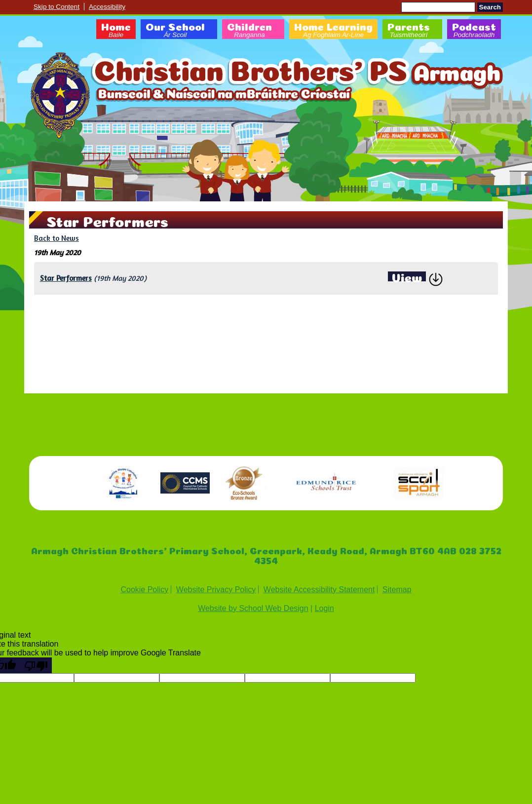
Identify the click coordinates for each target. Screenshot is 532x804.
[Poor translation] (36, 665)
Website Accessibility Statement (319, 590)
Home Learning (333, 31)
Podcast (474, 31)
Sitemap (397, 590)
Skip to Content (57, 7)
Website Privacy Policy (216, 590)
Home (116, 31)
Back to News (57, 238)
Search (490, 7)
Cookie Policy (144, 590)
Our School (175, 31)
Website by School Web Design (253, 608)
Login (324, 608)
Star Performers (66, 278)
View (407, 276)
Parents (409, 31)
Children (249, 31)
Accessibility (107, 7)
